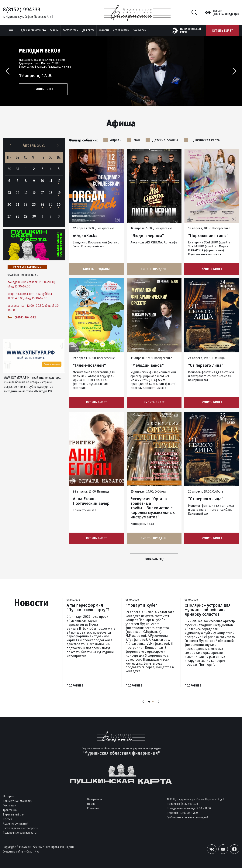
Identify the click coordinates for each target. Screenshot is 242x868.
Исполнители (121, 31)
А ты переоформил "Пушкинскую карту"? (88, 607)
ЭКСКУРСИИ (140, 31)
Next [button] (234, 71)
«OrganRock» (85, 236)
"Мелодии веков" (147, 365)
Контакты (93, 808)
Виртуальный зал (14, 814)
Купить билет (222, 31)
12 (59, 181)
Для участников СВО (33, 31)
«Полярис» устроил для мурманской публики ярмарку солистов (207, 610)
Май (133, 140)
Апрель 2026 (34, 145)
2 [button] (153, 702)
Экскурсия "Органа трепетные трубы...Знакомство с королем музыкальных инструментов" (153, 508)
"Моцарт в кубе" (141, 605)
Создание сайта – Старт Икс (21, 851)
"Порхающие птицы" (208, 236)
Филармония (95, 799)
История (8, 796)
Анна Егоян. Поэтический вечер (91, 501)
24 (42, 204)
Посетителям (70, 31)
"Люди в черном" (147, 236)
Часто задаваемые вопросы (20, 828)
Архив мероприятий (16, 824)
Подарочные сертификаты (20, 833)
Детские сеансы (162, 140)
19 (59, 193)
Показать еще (154, 559)
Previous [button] (8, 71)
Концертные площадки (17, 801)
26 (59, 204)
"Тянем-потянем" (89, 365)
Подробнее (75, 686)
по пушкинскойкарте (191, 31)
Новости (104, 31)
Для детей (88, 31)
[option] (121, 71)
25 (51, 204)
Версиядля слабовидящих (226, 12)
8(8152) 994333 (22, 9)
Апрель (112, 140)
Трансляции (10, 810)
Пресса (7, 819)
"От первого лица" (206, 365)
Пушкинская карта (202, 140)
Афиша (54, 31)
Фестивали (9, 805)
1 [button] (149, 702)
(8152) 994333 (189, 804)
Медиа (91, 804)
